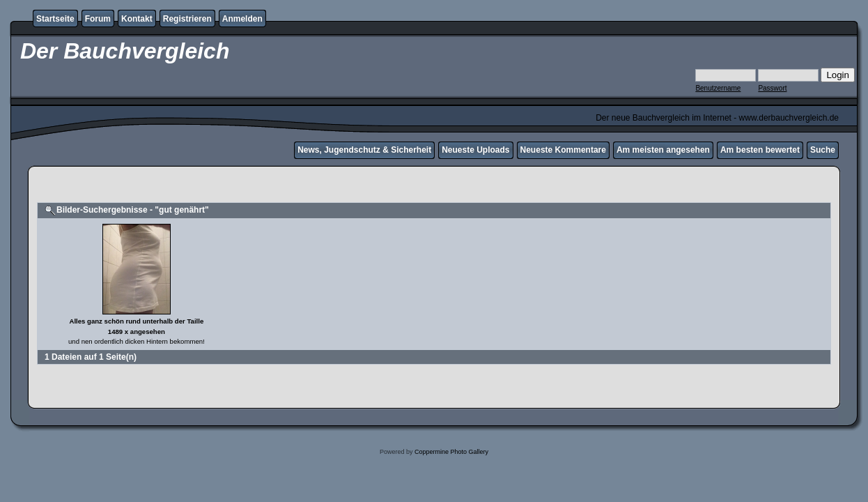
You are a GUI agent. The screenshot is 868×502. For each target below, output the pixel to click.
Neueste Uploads (475, 150)
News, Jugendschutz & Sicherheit (364, 150)
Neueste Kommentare (563, 150)
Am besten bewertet (760, 150)
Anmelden (242, 19)
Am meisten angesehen (663, 150)
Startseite (55, 19)
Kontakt (137, 19)
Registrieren (187, 19)
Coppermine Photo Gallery (451, 452)
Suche (823, 150)
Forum (98, 19)
